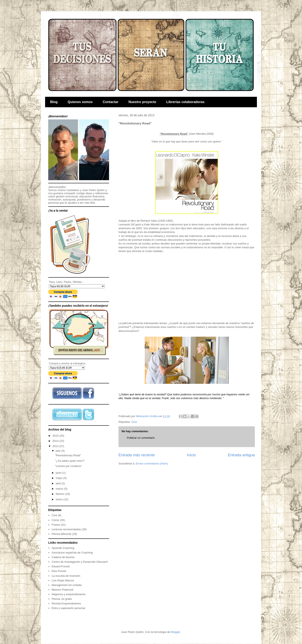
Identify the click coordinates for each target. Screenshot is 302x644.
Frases (56, 525)
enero (60, 499)
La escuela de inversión (66, 576)
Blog (54, 102)
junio (59, 473)
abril (59, 483)
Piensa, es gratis (62, 599)
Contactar (111, 102)
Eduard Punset (61, 566)
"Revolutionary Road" (68, 455)
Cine (134, 422)
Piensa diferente (61, 534)
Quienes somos (80, 102)
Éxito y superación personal (68, 608)
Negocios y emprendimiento (68, 594)
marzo (60, 489)
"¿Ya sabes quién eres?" (70, 461)
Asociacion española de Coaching (72, 553)
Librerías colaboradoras (185, 102)
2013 (56, 446)
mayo (59, 478)
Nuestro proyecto (142, 102)
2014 (56, 441)
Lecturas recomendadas (66, 529)
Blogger (176, 632)
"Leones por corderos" (68, 466)
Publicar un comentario (141, 438)
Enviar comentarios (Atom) (152, 464)
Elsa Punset (59, 571)
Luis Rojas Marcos (63, 580)
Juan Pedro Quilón (94, 190)
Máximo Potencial (62, 590)
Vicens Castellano (68, 190)
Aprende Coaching (63, 548)
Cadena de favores (63, 557)
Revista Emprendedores (66, 603)
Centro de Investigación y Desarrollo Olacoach (80, 562)
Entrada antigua (241, 455)
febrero (61, 494)
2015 (56, 436)
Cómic (55, 520)
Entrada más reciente (137, 455)
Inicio (191, 455)
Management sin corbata (67, 585)
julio (59, 451)
